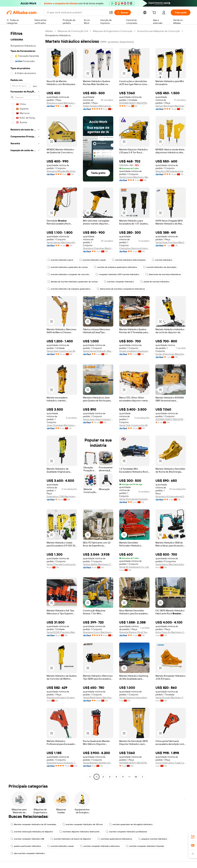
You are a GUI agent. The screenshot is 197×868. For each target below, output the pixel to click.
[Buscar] (123, 12)
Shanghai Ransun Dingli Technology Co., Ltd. (134, 632)
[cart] (155, 13)
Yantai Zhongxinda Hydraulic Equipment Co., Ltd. (134, 499)
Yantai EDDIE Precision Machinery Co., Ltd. (62, 632)
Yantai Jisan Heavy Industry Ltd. (98, 419)
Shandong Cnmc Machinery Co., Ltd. (98, 632)
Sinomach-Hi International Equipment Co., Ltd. (171, 496)
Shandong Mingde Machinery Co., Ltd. (62, 171)
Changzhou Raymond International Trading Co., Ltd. (134, 248)
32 (136, 777)
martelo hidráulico (162, 260)
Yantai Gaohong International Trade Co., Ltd (134, 697)
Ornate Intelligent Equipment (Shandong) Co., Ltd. (134, 351)
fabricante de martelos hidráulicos (163, 274)
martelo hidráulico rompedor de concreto (68, 274)
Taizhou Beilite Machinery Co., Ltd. (98, 564)
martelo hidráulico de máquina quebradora (69, 289)
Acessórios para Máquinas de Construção (159, 31)
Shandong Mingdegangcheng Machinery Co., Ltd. (171, 171)
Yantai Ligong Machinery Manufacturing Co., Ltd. (134, 177)
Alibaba (49, 31)
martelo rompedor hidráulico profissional (126, 832)
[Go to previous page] (90, 777)
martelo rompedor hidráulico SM (27, 839)
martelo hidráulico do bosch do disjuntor (71, 839)
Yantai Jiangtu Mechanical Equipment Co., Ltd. (62, 242)
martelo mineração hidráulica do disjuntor (32, 832)
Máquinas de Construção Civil (73, 31)
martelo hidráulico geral (60, 260)
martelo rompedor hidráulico (119, 282)
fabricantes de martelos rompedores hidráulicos (121, 289)
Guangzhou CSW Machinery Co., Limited (62, 496)
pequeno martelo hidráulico (153, 839)
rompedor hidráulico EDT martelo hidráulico (117, 274)
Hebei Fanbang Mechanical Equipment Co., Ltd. (98, 106)
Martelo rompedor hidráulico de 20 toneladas (33, 824)
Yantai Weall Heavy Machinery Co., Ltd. (98, 697)
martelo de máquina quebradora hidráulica (115, 267)
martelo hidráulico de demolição (160, 267)
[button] (111, 12)
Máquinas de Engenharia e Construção (113, 31)
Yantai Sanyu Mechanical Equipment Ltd (171, 564)
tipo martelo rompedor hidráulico (28, 853)
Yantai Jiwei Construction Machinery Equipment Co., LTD (62, 351)
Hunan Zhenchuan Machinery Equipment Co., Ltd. (171, 354)
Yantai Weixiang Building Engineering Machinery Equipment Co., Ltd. (98, 763)
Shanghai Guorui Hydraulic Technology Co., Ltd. (62, 763)
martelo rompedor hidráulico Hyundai (145, 846)
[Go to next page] (142, 777)
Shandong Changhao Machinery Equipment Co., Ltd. (98, 248)
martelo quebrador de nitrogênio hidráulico (131, 824)
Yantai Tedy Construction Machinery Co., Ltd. (134, 425)
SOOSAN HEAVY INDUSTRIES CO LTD (171, 419)
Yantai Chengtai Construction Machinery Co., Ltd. (62, 564)
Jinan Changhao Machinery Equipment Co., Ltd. (62, 425)
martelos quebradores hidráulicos (115, 839)
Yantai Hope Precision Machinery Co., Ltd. (171, 242)
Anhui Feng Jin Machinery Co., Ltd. (171, 632)
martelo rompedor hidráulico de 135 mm (83, 824)
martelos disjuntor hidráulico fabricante (79, 832)
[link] (193, 837)
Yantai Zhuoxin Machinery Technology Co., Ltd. (171, 697)
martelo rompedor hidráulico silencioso (100, 846)
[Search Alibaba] (77, 12)
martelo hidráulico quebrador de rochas (68, 267)
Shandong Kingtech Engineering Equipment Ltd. (62, 697)
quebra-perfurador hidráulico (26, 846)
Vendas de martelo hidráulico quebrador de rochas (73, 282)
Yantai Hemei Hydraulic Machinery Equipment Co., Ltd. (98, 351)
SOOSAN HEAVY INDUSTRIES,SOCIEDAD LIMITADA (134, 103)
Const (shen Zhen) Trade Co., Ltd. (171, 763)
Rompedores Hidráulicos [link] (58, 35)
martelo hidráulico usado (93, 260)
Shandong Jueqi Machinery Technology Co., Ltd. (62, 103)
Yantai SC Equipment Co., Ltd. (134, 567)
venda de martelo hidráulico (155, 282)
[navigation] (25, 404)
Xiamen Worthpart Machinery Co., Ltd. (171, 106)
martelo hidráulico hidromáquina (129, 260)
